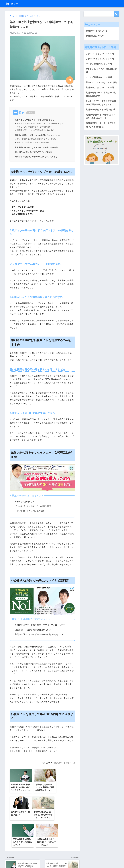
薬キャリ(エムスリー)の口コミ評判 (101, 83)
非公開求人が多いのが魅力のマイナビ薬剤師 (33, 151)
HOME (62, 853)
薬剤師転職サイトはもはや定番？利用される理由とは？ (101, 126)
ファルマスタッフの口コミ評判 (100, 54)
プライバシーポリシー (68, 858)
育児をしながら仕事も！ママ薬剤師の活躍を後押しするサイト (101, 103)
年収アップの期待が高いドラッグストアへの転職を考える (40, 124)
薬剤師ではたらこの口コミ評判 (100, 88)
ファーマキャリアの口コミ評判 (100, 59)
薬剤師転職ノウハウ (95, 36)
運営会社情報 (52, 858)
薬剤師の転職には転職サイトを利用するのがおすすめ (37, 135)
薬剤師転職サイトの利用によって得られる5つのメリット (101, 117)
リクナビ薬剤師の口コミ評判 (99, 78)
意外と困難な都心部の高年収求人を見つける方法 (36, 139)
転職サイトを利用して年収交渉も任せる (33, 142)
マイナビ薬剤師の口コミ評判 (99, 64)
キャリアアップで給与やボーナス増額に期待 (35, 127)
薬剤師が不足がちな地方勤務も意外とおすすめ (36, 130)
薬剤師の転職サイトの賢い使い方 (101, 110)
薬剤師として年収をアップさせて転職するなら (34, 120)
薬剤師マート (14, 4)
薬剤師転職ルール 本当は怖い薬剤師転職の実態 (101, 95)
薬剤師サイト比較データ (65, 762)
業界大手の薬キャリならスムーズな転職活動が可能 (36, 147)
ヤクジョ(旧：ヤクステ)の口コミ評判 (101, 71)
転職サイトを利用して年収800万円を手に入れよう (36, 156)
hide (31, 113)
